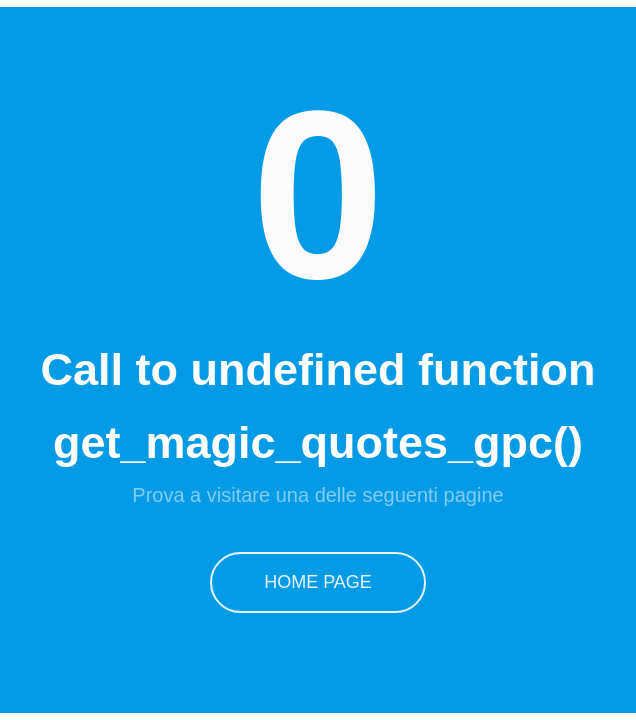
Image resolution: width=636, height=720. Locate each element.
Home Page (318, 580)
